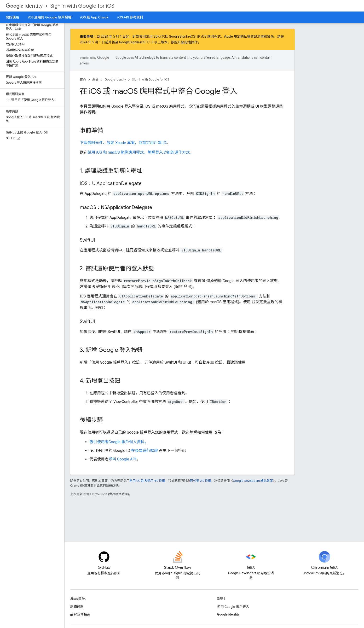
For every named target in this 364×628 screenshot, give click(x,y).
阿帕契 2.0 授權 (201, 481)
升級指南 (184, 42)
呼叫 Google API (122, 459)
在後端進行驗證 (144, 451)
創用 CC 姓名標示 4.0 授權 (147, 481)
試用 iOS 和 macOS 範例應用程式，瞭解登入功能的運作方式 (139, 152)
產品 (95, 79)
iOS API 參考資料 (130, 17)
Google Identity (115, 79)
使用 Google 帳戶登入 (233, 607)
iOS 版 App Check (94, 17)
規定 (237, 36)
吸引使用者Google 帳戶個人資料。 (119, 442)
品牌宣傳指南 (80, 614)
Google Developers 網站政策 (253, 481)
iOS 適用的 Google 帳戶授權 (50, 17)
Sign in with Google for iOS (82, 6)
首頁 (83, 79)
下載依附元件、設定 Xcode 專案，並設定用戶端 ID (123, 143)
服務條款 (77, 607)
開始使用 (12, 17)
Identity (24, 6)
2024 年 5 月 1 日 (113, 36)
